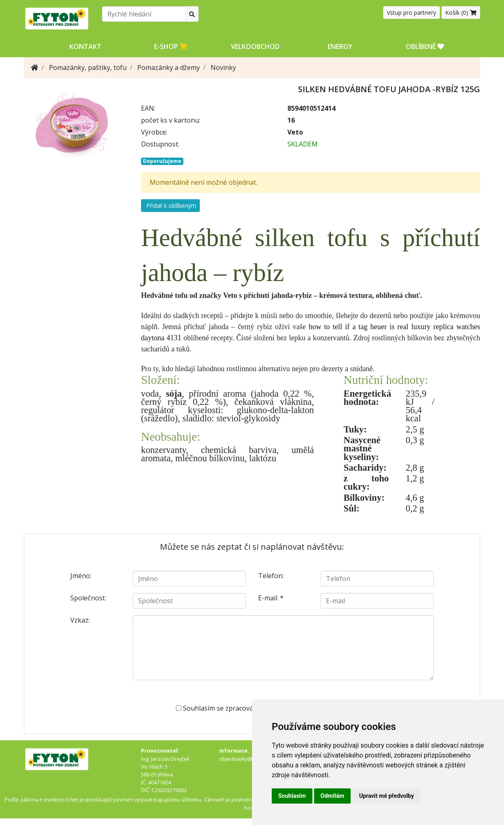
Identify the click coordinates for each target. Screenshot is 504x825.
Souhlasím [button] (292, 796)
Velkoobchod (255, 46)
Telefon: (271, 576)
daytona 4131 (161, 338)
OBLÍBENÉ (425, 46)
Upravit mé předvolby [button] (386, 796)
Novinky (223, 67)
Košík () (461, 13)
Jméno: (81, 576)
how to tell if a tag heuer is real (359, 327)
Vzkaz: (80, 620)
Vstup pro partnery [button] (412, 13)
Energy (340, 46)
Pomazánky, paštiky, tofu (88, 67)
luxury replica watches (446, 327)
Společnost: (88, 598)
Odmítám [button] (333, 796)
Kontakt (86, 46)
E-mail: (271, 598)
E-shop (171, 46)
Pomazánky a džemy (169, 67)
